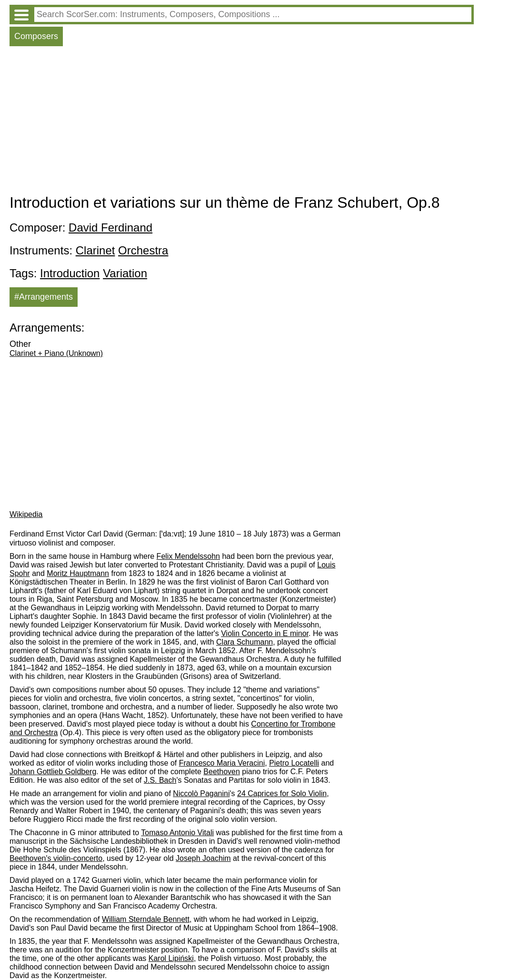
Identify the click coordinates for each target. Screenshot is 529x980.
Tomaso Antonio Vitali (177, 833)
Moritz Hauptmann (78, 573)
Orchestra (143, 250)
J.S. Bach (160, 780)
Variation (125, 273)
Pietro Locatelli (294, 763)
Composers (36, 36)
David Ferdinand (110, 227)
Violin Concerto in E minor (265, 633)
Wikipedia (26, 514)
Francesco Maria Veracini (222, 763)
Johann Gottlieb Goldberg (53, 772)
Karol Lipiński (171, 958)
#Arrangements (44, 297)
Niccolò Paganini (201, 793)
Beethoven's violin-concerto (56, 858)
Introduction (70, 273)
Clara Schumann (245, 642)
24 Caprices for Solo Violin (282, 793)
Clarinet (95, 250)
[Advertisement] (242, 122)
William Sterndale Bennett (146, 919)
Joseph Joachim (203, 858)
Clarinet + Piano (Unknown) (56, 353)
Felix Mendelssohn (188, 556)
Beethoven (222, 772)
